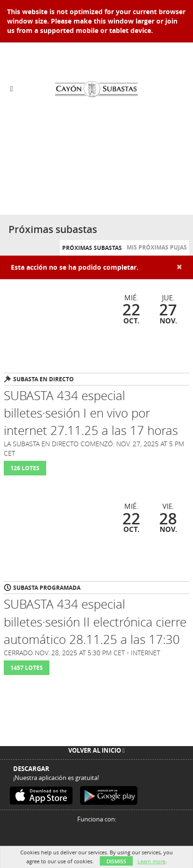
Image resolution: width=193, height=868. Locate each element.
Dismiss (116, 861)
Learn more (151, 861)
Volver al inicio (96, 750)
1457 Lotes (27, 668)
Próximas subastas (92, 248)
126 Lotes (25, 468)
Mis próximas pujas (157, 247)
